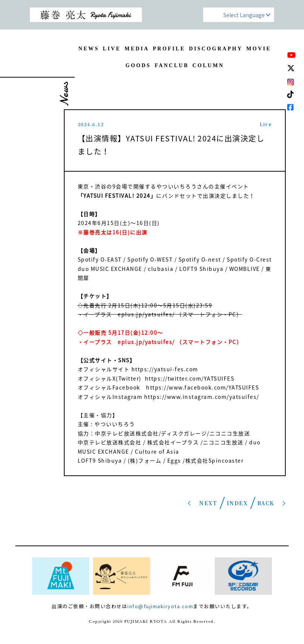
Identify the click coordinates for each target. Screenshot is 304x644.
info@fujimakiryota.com (160, 606)
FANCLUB (172, 65)
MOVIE (259, 49)
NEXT (208, 503)
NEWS (89, 49)
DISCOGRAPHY (216, 49)
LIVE (112, 49)
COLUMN (208, 65)
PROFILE (169, 49)
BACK (266, 503)
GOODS (138, 65)
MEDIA (137, 49)
